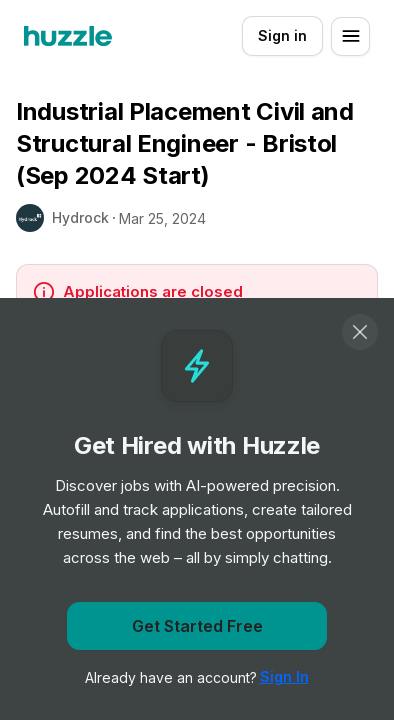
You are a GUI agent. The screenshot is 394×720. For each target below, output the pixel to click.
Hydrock (80, 217)
